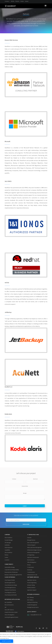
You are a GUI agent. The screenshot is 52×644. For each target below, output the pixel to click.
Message (25, 493)
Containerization (31, 572)
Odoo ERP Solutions (9, 610)
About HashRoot (8, 538)
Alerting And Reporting (32, 602)
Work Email (35, 479)
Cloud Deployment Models (11, 595)
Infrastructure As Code (32, 575)
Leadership (7, 545)
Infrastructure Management (33, 552)
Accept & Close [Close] (7, 641)
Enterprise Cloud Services (10, 590)
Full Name (14, 479)
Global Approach (9, 547)
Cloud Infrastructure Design (11, 585)
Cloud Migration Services (10, 592)
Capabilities (7, 550)
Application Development (33, 557)
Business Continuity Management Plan (13, 575)
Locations (7, 560)
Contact (27, 1)
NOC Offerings (30, 597)
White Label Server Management (34, 547)
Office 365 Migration (32, 562)
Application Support (32, 590)
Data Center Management (33, 543)
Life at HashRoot (8, 552)
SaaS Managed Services (10, 583)
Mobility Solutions (31, 587)
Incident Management (32, 605)
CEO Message (8, 543)
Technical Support (31, 545)
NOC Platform (30, 600)
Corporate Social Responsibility (12, 570)
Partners (17, 1)
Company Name (25, 486)
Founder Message (9, 540)
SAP (6, 607)
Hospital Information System (11, 612)
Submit (25, 506)
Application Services (32, 580)
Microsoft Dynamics (9, 605)
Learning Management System (11, 617)
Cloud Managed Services (10, 587)
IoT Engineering (31, 555)
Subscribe (26, 524)
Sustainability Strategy (10, 567)
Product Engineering (32, 583)
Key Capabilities (8, 602)
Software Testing (31, 585)
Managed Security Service (33, 607)
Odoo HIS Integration (9, 615)
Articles (13, 1)
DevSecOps (30, 570)
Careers (22, 1)
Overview (29, 538)
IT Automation (31, 567)
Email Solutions (31, 560)
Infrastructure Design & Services (34, 550)
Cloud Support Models (10, 580)
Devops (29, 565)
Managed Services (31, 540)
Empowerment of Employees (11, 572)
